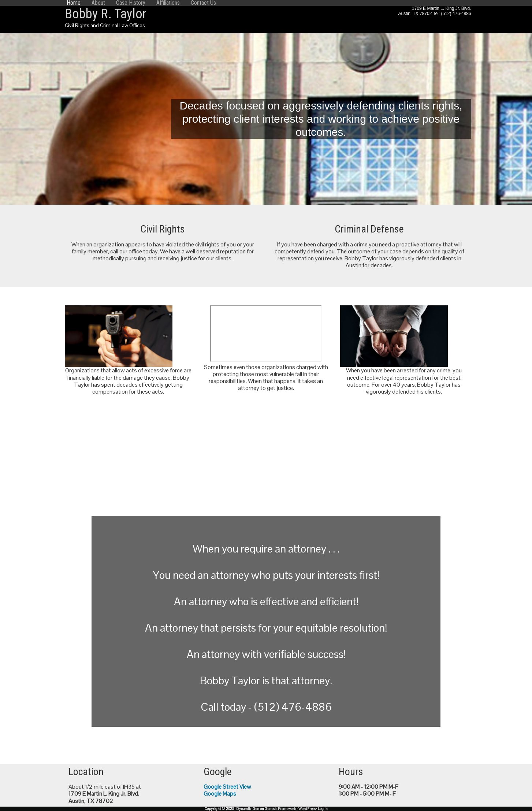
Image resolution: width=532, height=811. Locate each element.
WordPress (307, 809)
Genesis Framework (280, 809)
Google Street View (227, 787)
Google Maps (220, 794)
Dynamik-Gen (248, 809)
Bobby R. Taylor (106, 14)
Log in (323, 809)
